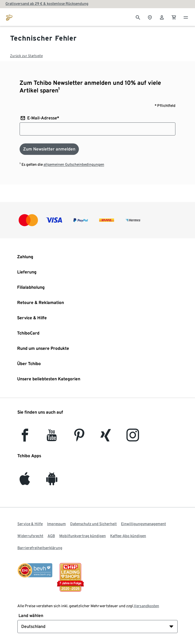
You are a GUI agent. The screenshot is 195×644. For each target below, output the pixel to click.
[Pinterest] (79, 438)
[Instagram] (133, 438)
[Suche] (138, 17)
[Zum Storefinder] (150, 17)
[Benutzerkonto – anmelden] (162, 17)
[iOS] (25, 482)
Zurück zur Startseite (26, 56)
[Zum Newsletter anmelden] (49, 149)
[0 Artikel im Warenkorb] (174, 17)
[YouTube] (52, 438)
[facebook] (25, 438)
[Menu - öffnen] (186, 17)
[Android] (52, 482)
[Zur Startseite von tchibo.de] (9, 17)
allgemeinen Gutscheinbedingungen (74, 164)
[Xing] (106, 438)
